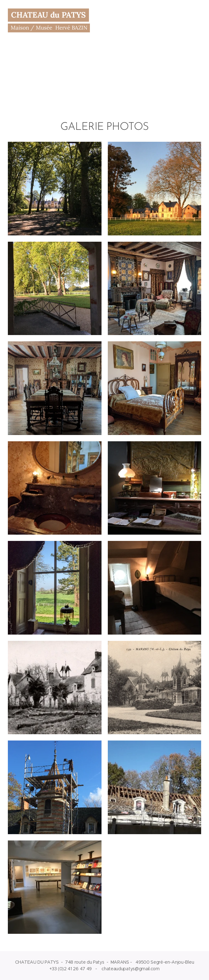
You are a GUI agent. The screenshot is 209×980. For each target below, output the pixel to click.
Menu (195, 21)
